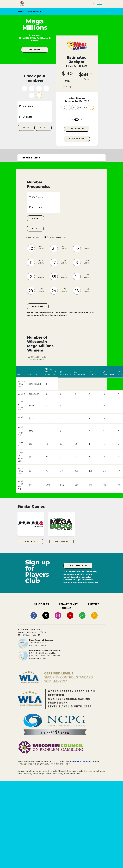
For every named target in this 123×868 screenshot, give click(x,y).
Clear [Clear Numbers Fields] (43, 128)
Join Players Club (78, 566)
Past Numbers (77, 129)
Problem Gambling (82, 761)
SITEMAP (67, 608)
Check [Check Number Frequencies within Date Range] (35, 218)
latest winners (35, 50)
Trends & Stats (31, 158)
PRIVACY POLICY (69, 604)
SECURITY (93, 604)
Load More (38, 306)
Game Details (31, 542)
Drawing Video (77, 139)
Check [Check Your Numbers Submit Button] (26, 128)
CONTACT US (42, 604)
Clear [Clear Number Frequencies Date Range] (35, 229)
